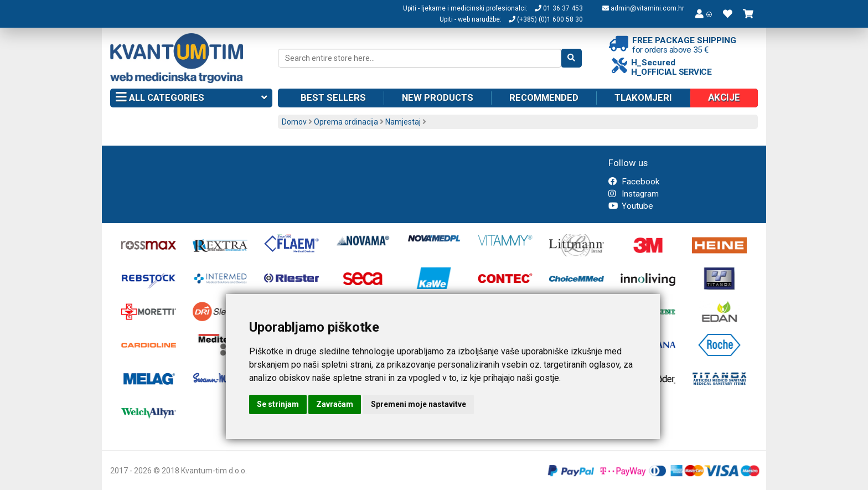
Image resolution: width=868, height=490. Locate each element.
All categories (191, 98)
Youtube (631, 206)
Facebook (634, 182)
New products (438, 97)
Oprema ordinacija (346, 122)
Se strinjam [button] (278, 404)
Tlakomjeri (643, 97)
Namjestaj (403, 122)
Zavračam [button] (335, 404)
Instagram (634, 194)
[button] (704, 14)
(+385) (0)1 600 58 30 (546, 19)
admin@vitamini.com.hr (643, 8)
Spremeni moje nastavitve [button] (418, 404)
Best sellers (333, 97)
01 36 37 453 (559, 8)
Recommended (544, 97)
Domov (294, 122)
